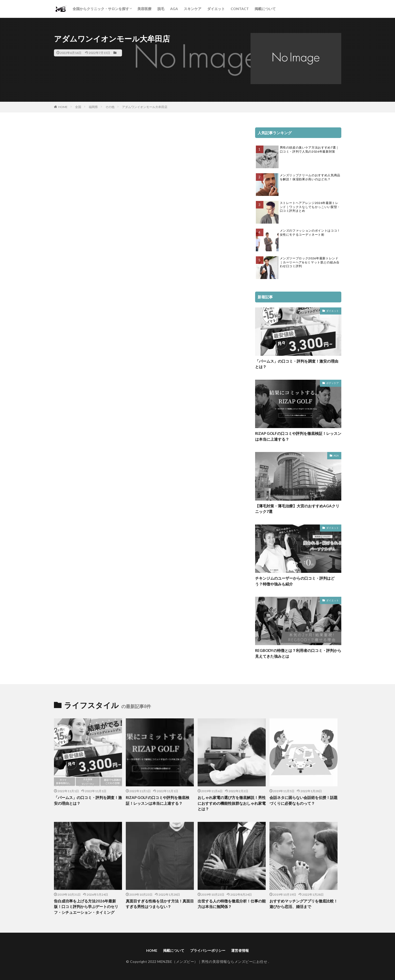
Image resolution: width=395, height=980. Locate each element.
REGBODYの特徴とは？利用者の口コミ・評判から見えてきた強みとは (298, 653)
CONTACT (240, 9)
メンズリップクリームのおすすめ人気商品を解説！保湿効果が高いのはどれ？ (310, 177)
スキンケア (193, 9)
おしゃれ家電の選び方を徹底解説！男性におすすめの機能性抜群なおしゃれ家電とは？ (232, 803)
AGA (174, 9)
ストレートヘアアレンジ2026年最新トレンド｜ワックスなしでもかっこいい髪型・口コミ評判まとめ (310, 207)
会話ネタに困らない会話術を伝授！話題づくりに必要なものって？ (303, 800)
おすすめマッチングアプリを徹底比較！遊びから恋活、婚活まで (303, 904)
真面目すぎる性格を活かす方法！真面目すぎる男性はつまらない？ (160, 904)
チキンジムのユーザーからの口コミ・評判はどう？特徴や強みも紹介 (295, 581)
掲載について (265, 9)
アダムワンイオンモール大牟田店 (145, 107)
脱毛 (161, 9)
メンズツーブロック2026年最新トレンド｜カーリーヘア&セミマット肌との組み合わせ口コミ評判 (310, 262)
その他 (110, 107)
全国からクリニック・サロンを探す (101, 9)
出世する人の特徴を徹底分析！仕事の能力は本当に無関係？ (232, 904)
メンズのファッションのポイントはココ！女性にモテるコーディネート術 (310, 233)
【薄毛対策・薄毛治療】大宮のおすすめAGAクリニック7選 (297, 509)
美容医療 (144, 9)
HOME (63, 107)
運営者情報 (240, 950)
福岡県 (93, 107)
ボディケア (332, 383)
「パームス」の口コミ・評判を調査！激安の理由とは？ (297, 364)
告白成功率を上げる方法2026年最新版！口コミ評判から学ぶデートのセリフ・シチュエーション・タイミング (86, 907)
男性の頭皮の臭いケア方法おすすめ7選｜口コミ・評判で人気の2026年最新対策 (309, 149)
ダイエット (216, 9)
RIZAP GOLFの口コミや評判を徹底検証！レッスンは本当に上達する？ (298, 436)
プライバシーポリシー (208, 950)
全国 (78, 107)
